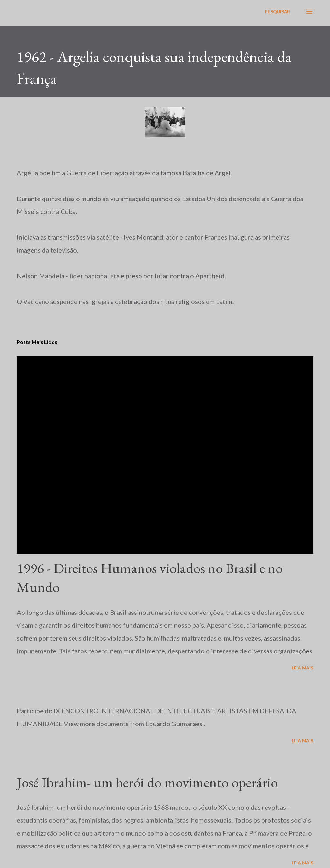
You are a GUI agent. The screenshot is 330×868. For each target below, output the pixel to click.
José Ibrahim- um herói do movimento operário (147, 782)
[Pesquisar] (277, 12)
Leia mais (302, 668)
